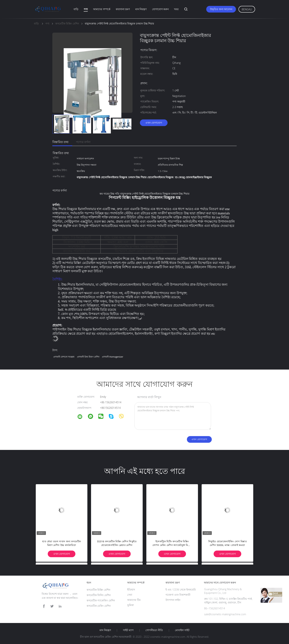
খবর (176, 9)
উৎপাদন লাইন (173, 600)
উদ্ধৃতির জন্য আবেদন (221, 9)
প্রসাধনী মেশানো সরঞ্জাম (64, 357)
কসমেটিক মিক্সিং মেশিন (98, 590)
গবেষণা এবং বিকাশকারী (178, 595)
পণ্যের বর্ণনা (83, 142)
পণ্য (86, 9)
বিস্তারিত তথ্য (60, 142)
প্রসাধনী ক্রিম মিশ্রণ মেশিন (88, 357)
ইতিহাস (131, 590)
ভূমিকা (130, 605)
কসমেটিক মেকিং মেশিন (99, 606)
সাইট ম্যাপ (128, 630)
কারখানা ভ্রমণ (123, 9)
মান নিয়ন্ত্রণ (141, 9)
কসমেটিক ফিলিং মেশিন (99, 595)
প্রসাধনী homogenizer (113, 357)
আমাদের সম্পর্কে (102, 9)
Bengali (247, 9)
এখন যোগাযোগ (154, 123)
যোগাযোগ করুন (160, 9)
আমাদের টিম (134, 600)
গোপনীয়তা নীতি (154, 630)
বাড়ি (76, 9)
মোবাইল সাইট (182, 630)
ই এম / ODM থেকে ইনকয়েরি (181, 590)
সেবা (130, 595)
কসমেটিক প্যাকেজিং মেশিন (101, 600)
